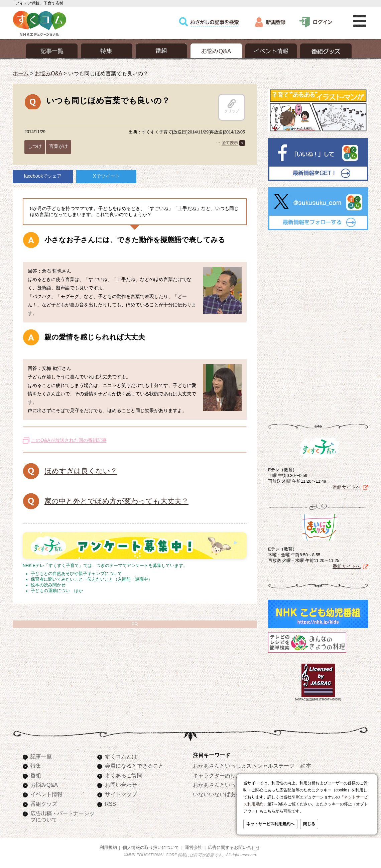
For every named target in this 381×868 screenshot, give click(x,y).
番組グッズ (44, 804)
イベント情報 (46, 794)
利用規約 (108, 848)
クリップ (232, 106)
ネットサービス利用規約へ (270, 824)
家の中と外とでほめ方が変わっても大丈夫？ (116, 501)
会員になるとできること (134, 766)
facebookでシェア (43, 176)
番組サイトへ (347, 487)
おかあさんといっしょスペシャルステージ (244, 766)
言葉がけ (58, 146)
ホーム (21, 73)
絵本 (306, 766)
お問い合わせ (121, 785)
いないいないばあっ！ (220, 794)
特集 (36, 766)
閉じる (309, 824)
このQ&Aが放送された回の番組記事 (69, 440)
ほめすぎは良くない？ (81, 471)
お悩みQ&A (48, 73)
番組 (36, 775)
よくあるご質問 (124, 775)
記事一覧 (41, 756)
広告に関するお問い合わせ (234, 848)
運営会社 (194, 848)
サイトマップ (121, 794)
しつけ (35, 146)
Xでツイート (106, 176)
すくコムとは (121, 756)
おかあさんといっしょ (220, 785)
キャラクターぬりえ (217, 775)
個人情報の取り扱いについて (151, 848)
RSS (110, 804)
